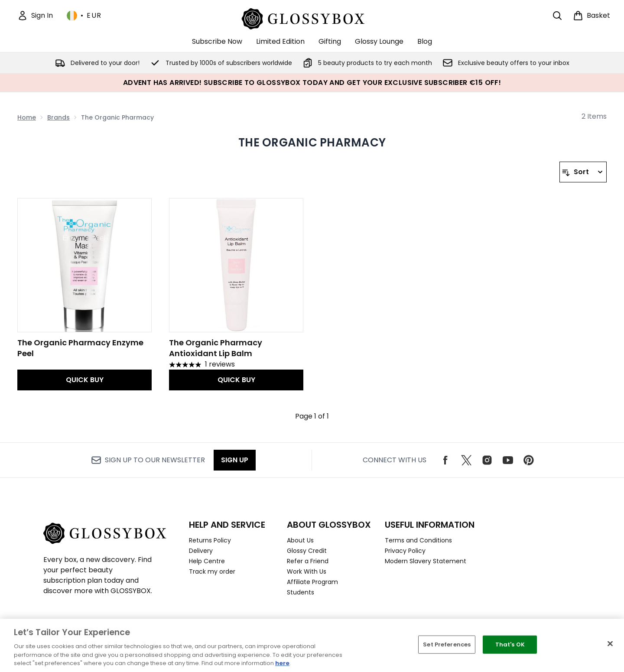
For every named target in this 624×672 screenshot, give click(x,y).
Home (27, 117)
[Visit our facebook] (445, 460)
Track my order (212, 571)
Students (301, 592)
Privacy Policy (405, 551)
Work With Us (307, 571)
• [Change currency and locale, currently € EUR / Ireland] (84, 16)
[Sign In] (35, 16)
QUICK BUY (85, 380)
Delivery (201, 551)
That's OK (510, 644)
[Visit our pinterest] (529, 460)
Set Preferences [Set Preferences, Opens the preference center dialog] (447, 644)
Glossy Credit (307, 551)
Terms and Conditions (418, 540)
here (282, 663)
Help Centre (207, 561)
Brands (58, 117)
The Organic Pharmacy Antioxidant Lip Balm (216, 348)
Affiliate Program (312, 582)
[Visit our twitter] (466, 460)
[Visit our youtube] (508, 460)
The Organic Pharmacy (312, 143)
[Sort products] (583, 172)
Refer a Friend (308, 561)
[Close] (610, 644)
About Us (300, 540)
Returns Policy (210, 540)
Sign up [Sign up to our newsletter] (235, 460)
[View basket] (591, 16)
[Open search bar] (557, 16)
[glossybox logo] (312, 18)
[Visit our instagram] (487, 460)
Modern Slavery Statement (426, 561)
